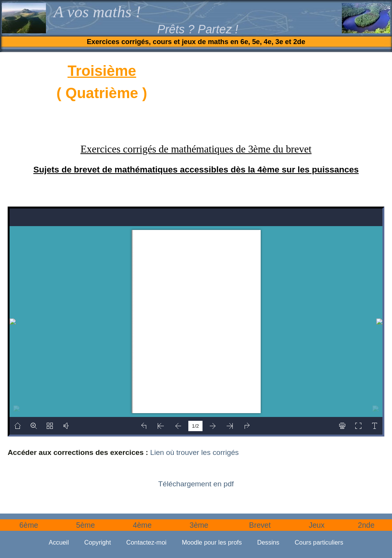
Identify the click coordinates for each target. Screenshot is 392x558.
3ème (199, 525)
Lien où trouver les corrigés (194, 452)
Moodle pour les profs (212, 542)
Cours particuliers (319, 542)
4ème (142, 525)
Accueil (59, 542)
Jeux (316, 525)
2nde (366, 525)
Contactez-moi (146, 542)
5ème (86, 525)
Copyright (98, 542)
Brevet (260, 525)
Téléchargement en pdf (196, 484)
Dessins (268, 542)
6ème (29, 525)
